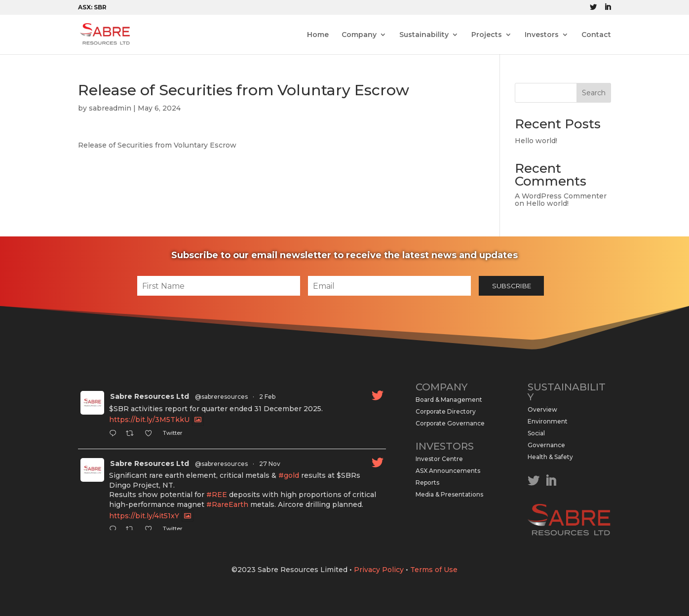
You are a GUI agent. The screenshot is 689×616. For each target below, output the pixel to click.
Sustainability (424, 35)
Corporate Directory (446, 411)
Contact (596, 35)
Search (594, 93)
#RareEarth (227, 504)
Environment (548, 421)
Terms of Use (434, 570)
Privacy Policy (379, 570)
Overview (542, 409)
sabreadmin (110, 108)
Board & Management (449, 400)
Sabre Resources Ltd (150, 396)
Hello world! (536, 141)
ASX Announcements (448, 471)
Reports (427, 482)
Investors (542, 35)
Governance (546, 445)
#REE (217, 495)
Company (359, 35)
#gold (289, 475)
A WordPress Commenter (561, 196)
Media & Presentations (449, 494)
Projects (487, 35)
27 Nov (270, 464)
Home (318, 35)
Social (536, 433)
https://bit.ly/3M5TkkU (149, 420)
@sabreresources (221, 397)
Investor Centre (439, 459)
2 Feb (267, 397)
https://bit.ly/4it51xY (144, 516)
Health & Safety (550, 457)
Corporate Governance (450, 423)
